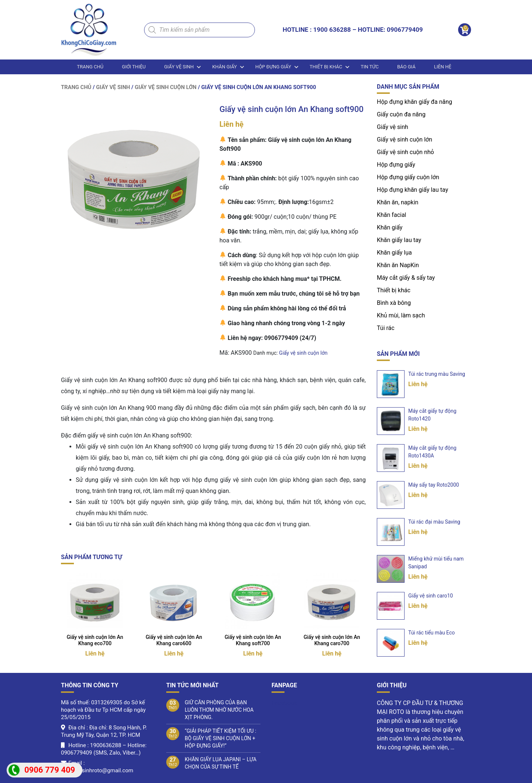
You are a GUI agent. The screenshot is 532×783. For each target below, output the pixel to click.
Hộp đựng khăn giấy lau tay (412, 190)
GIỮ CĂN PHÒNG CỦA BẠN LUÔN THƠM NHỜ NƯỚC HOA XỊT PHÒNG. (219, 710)
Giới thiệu (134, 67)
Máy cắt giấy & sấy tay (406, 278)
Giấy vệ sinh (179, 67)
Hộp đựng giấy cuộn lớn (408, 177)
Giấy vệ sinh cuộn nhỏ (405, 152)
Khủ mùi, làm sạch (401, 315)
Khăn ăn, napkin (398, 202)
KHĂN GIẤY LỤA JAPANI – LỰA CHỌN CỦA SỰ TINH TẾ (221, 763)
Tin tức (370, 67)
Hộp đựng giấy (273, 67)
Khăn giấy (224, 67)
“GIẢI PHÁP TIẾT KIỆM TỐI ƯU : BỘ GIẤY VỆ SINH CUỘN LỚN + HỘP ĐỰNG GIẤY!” (220, 738)
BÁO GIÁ (406, 67)
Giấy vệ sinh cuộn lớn (166, 87)
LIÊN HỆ (443, 67)
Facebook (284, 703)
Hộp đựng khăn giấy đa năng (415, 102)
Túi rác (386, 328)
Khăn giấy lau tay (399, 240)
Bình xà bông (394, 303)
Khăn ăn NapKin (398, 265)
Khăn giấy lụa (394, 253)
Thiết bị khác (326, 67)
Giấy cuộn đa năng (401, 114)
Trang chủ (90, 67)
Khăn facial (391, 215)
